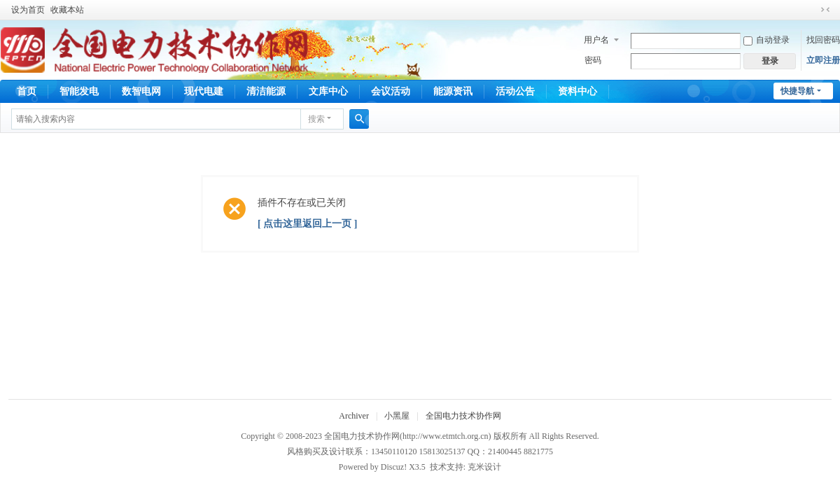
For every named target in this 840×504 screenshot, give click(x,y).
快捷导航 (797, 91)
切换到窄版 (825, 10)
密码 (593, 60)
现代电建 (204, 91)
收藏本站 (67, 10)
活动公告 (515, 91)
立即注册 (823, 60)
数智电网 (141, 91)
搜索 (316, 119)
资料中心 (577, 91)
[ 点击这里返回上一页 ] (307, 224)
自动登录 (766, 40)
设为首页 (28, 10)
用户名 (596, 40)
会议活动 (391, 91)
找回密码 (823, 40)
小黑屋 (397, 416)
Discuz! (394, 467)
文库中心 (328, 91)
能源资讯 (453, 91)
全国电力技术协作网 (463, 416)
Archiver (354, 416)
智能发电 (79, 91)
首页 (27, 91)
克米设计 (484, 467)
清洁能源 (266, 91)
